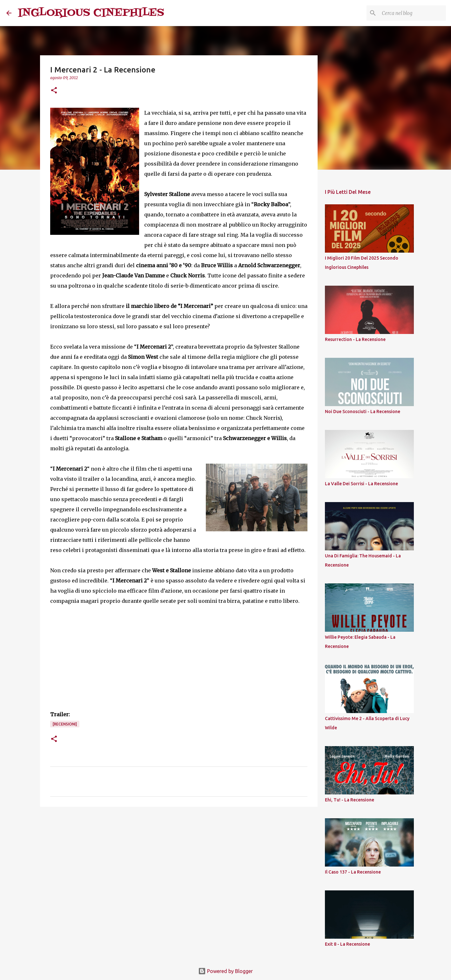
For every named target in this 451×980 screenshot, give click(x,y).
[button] (54, 91)
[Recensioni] (65, 724)
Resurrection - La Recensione (355, 339)
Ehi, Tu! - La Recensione (350, 800)
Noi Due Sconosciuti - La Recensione (363, 412)
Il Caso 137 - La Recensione (353, 872)
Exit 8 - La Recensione (347, 944)
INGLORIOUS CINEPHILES (91, 13)
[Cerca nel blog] (413, 13)
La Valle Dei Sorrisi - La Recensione (361, 484)
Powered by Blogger (226, 971)
